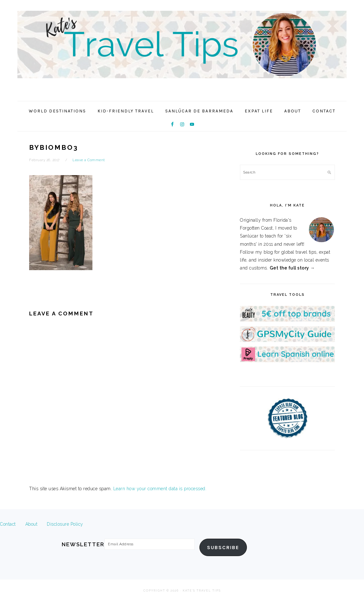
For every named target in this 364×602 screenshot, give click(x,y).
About (31, 524)
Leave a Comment (89, 160)
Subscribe (223, 548)
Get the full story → (292, 268)
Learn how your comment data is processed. (160, 489)
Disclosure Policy (65, 524)
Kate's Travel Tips (182, 49)
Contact (8, 524)
